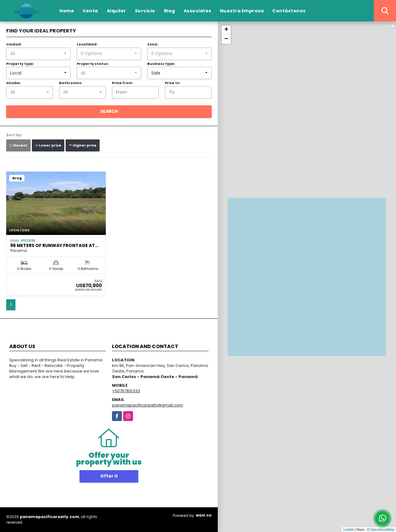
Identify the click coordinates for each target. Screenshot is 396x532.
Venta (90, 11)
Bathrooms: (71, 83)
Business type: (161, 64)
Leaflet (349, 530)
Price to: (173, 83)
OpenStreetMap (382, 530)
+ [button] (226, 30)
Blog (170, 11)
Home (67, 11)
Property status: (93, 64)
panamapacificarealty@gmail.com (148, 405)
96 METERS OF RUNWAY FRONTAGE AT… (54, 245)
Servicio (145, 11)
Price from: (123, 83)
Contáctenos (289, 11)
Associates (198, 11)
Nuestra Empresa (242, 11)
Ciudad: (14, 44)
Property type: (20, 64)
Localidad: (87, 44)
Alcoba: (13, 83)
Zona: (153, 44)
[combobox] (38, 54)
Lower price (48, 145)
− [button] (226, 39)
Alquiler (116, 11)
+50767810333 (126, 391)
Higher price (83, 145)
